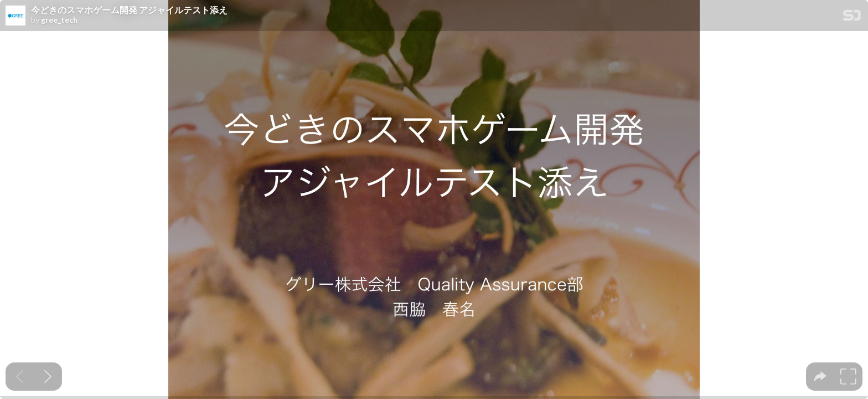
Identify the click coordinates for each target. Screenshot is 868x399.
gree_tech (59, 20)
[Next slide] (48, 377)
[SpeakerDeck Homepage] (852, 17)
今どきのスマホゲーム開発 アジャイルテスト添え (129, 10)
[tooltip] (820, 377)
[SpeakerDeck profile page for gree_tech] (15, 16)
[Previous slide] (20, 377)
